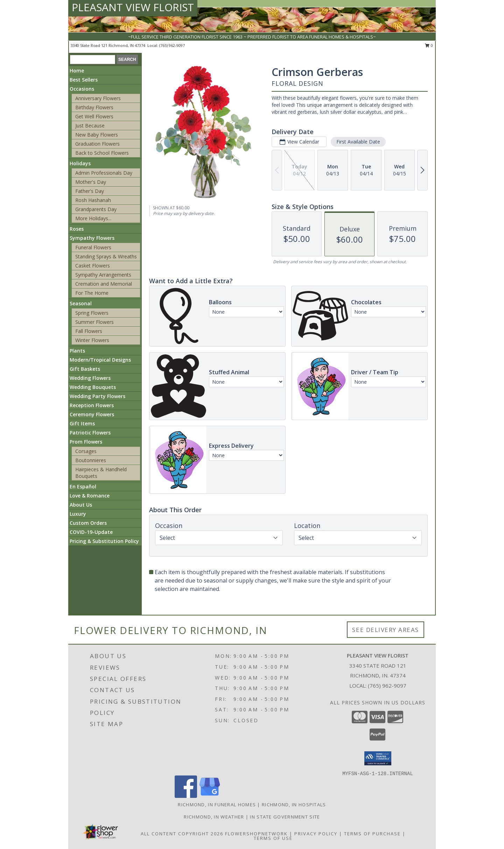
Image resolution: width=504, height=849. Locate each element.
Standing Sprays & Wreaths (106, 256)
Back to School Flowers (102, 153)
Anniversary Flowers (98, 98)
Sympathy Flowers (92, 238)
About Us (81, 505)
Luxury (78, 514)
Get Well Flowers (94, 116)
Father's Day (90, 191)
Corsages (86, 451)
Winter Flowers (92, 340)
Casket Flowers (93, 266)
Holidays (80, 163)
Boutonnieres (91, 460)
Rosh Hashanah (93, 200)
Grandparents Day (96, 209)
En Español (83, 486)
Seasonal (81, 303)
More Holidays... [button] (93, 218)
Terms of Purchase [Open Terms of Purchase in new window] (372, 834)
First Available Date (358, 142)
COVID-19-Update (91, 532)
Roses (77, 229)
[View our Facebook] (186, 796)
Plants (77, 351)
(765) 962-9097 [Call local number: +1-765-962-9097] (172, 45)
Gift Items (82, 423)
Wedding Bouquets (93, 387)
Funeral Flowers (93, 247)
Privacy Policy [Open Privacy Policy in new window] (316, 834)
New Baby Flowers (97, 135)
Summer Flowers (94, 322)
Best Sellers (84, 80)
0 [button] (429, 45)
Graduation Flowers (97, 144)
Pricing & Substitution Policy (104, 541)
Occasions (82, 89)
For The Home (92, 293)
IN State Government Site (285, 817)
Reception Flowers (92, 405)
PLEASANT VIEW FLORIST (133, 7)
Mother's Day (91, 182)
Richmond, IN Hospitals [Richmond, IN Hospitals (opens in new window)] (294, 805)
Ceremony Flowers (92, 414)
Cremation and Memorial (104, 284)
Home (77, 71)
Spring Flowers (92, 313)
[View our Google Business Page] (210, 796)
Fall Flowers (89, 331)
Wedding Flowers (90, 378)
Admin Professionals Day (104, 173)
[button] (378, 758)
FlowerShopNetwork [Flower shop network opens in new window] (256, 834)
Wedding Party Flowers (97, 396)
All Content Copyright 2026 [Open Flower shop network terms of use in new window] (182, 834)
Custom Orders (88, 523)
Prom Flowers (86, 442)
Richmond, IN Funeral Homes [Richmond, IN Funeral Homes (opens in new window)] (217, 805)
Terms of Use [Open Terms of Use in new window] (273, 838)
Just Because (90, 126)
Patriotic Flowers (90, 433)
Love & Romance (90, 496)
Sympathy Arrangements (103, 275)
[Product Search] (93, 60)
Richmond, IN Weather (214, 817)
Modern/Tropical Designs (100, 360)
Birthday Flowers (94, 107)
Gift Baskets (85, 369)
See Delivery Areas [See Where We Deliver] (386, 630)
